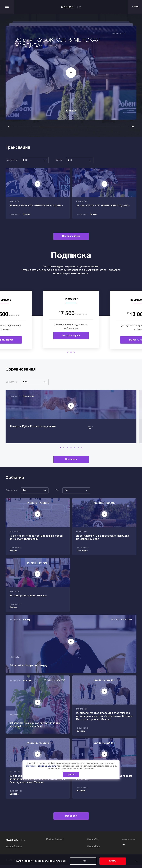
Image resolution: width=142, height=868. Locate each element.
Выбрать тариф (71, 336)
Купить (113, 861)
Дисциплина (11, 160)
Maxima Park (93, 849)
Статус (59, 160)
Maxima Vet (93, 842)
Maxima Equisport (55, 842)
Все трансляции (71, 236)
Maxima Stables (14, 849)
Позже (83, 861)
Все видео (71, 463)
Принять (71, 775)
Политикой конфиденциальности (41, 766)
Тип (57, 494)
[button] (68, 352)
